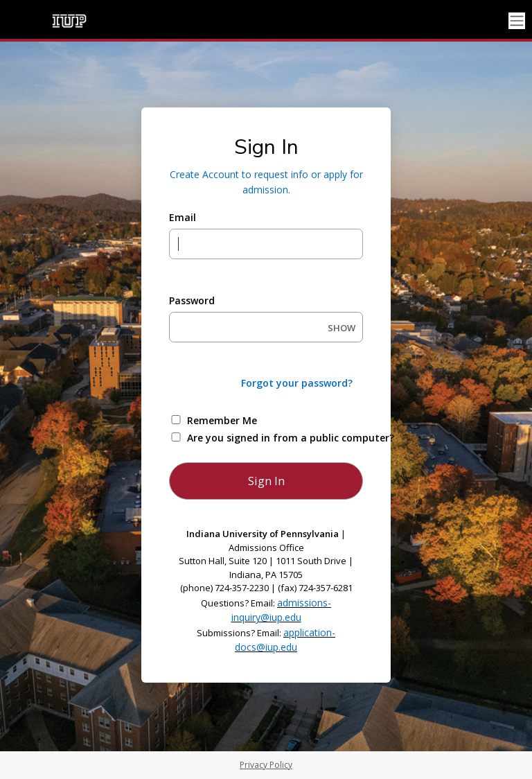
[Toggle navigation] (517, 21)
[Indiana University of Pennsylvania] (69, 21)
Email (183, 217)
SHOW (342, 328)
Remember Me (222, 420)
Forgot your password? (297, 383)
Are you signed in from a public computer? (282, 438)
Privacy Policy (266, 765)
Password (192, 300)
